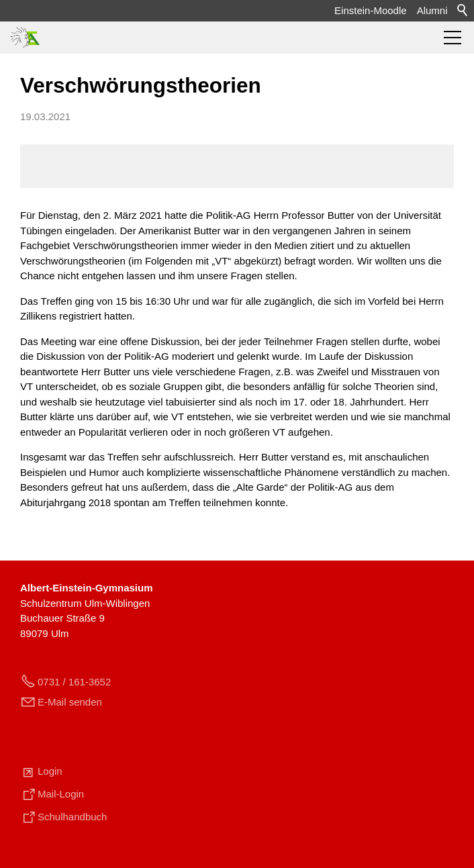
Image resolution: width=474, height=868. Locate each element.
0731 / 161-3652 (74, 682)
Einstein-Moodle (371, 10)
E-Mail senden (70, 702)
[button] (453, 38)
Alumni (432, 10)
